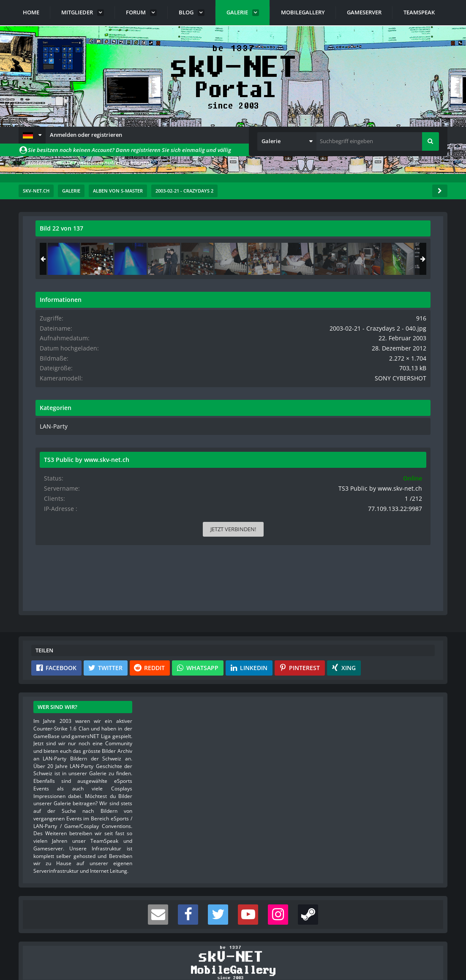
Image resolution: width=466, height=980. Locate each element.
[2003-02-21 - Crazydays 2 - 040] (378, 259)
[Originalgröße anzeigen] (269, 234)
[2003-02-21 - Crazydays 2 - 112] (411, 259)
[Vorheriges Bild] (44, 360)
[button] (32, 135)
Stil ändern (426, 942)
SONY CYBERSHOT (407, 384)
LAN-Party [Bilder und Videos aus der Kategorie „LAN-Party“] (334, 432)
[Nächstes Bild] (270, 360)
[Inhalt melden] (272, 479)
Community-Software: (233, 959)
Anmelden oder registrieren (86, 135)
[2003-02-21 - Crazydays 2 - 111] (345, 259)
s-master (84, 247)
